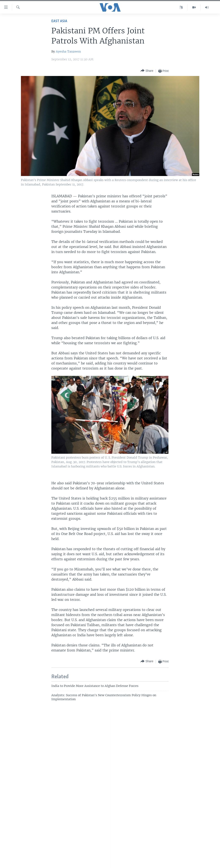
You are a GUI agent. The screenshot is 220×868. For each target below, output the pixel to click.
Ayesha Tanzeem (68, 51)
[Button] (147, 71)
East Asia (59, 21)
